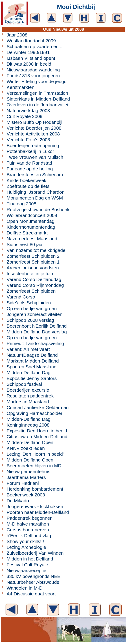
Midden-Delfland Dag (29, 372)
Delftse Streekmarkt (27, 233)
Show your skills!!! (25, 541)
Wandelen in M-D (25, 588)
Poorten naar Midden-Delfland (38, 512)
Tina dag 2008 (22, 204)
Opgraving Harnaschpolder (35, 413)
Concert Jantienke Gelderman (38, 407)
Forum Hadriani (23, 483)
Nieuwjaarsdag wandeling (33, 70)
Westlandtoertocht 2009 (31, 41)
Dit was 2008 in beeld (29, 64)
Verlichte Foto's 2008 (28, 140)
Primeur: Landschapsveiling (35, 343)
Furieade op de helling (30, 169)
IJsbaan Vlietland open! (31, 58)
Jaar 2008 (17, 35)
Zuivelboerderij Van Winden (35, 553)
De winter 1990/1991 (28, 52)
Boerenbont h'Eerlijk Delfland (37, 326)
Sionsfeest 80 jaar (25, 244)
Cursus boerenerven (28, 530)
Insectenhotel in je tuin (30, 274)
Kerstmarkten (21, 87)
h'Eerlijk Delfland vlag (29, 536)
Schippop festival (24, 384)
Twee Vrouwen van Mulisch (35, 157)
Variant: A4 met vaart (28, 349)
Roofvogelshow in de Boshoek (38, 209)
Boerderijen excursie (28, 390)
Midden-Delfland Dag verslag (37, 332)
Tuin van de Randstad (30, 163)
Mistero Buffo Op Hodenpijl (35, 122)
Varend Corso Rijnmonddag (35, 285)
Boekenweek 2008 (26, 495)
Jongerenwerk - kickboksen (35, 506)
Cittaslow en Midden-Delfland (37, 437)
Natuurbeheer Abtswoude (33, 582)
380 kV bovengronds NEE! (34, 576)
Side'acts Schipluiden (29, 303)
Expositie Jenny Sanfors (32, 378)
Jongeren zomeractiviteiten (35, 314)
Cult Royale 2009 (25, 116)
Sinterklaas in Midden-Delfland (38, 99)
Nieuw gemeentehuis (28, 471)
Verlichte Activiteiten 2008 (33, 134)
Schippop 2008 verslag (31, 320)
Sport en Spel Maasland (32, 367)
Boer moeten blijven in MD (34, 466)
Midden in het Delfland (30, 559)
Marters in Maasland (28, 402)
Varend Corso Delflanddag (34, 279)
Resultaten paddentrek (30, 396)
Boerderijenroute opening (33, 145)
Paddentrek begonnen (30, 518)
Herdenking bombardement (35, 489)
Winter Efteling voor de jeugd (37, 81)
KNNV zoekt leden (26, 448)
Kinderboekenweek (27, 180)
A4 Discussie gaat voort (31, 594)
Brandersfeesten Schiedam (35, 175)
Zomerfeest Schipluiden (31, 291)
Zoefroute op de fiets (28, 186)
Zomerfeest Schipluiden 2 (33, 256)
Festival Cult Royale (27, 565)
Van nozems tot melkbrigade (36, 250)
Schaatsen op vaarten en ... (35, 46)
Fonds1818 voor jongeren (33, 76)
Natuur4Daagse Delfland (32, 355)
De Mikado (18, 501)
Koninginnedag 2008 (28, 425)
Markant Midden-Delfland (33, 361)
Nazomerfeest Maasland (32, 239)
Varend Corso (21, 297)
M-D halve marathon (28, 524)
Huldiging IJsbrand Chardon (36, 192)
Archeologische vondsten (33, 268)
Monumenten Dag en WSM (35, 198)
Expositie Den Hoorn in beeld (37, 431)
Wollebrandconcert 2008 (32, 215)
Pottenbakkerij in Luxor (31, 151)
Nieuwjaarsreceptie (27, 570)
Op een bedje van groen (32, 308)
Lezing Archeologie (26, 547)
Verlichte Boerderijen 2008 (34, 128)
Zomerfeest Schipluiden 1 (33, 262)
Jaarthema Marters (26, 477)
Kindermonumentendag (31, 227)
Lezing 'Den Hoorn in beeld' (35, 454)
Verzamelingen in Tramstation (37, 93)
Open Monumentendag (31, 221)
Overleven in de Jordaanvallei (37, 105)
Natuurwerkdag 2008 (28, 111)
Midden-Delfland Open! (31, 442)
